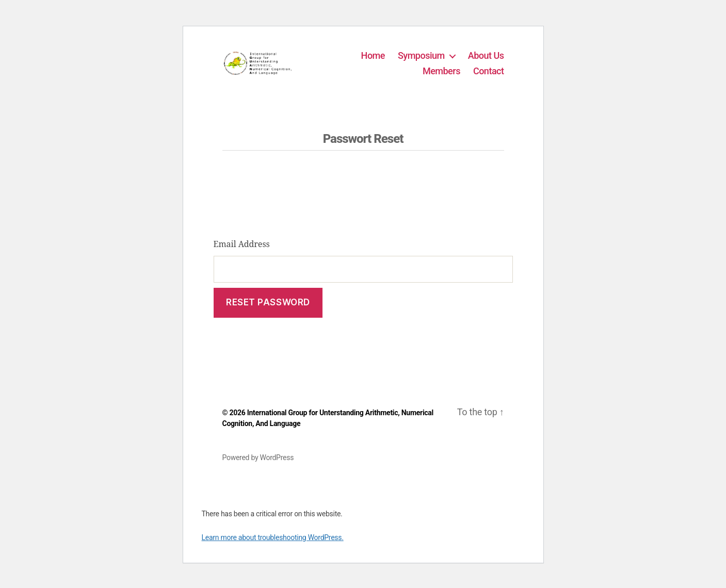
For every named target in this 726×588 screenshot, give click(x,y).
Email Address (242, 250)
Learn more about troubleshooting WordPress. (273, 544)
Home (373, 59)
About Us (486, 59)
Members (441, 73)
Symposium (421, 59)
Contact (489, 73)
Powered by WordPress (258, 464)
